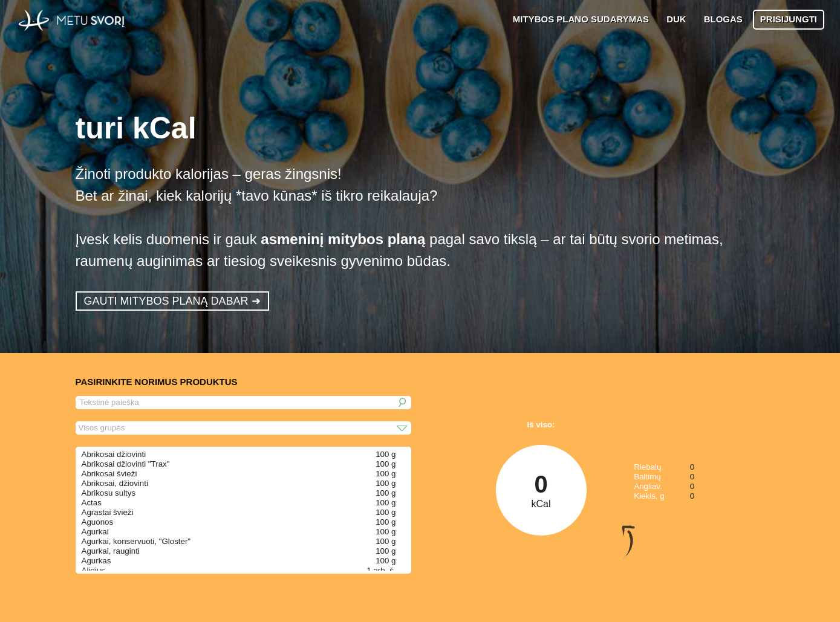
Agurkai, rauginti (111, 551)
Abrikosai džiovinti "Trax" (126, 464)
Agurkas (96, 561)
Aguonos (98, 522)
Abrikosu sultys (109, 493)
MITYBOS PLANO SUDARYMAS (581, 19)
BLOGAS (723, 19)
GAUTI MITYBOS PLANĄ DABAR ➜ (172, 301)
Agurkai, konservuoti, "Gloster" (136, 541)
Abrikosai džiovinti (114, 454)
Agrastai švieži (108, 512)
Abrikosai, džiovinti (115, 483)
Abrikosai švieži (109, 474)
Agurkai (95, 532)
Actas (92, 503)
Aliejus (93, 570)
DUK (676, 19)
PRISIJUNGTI (789, 19)
